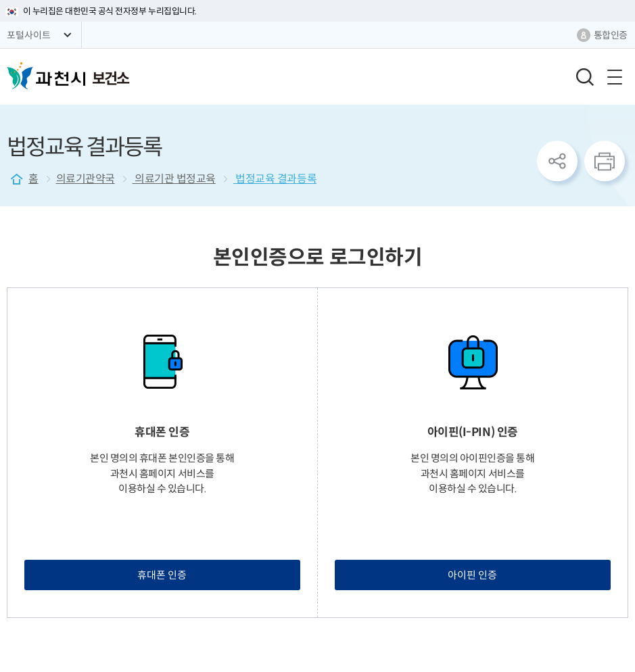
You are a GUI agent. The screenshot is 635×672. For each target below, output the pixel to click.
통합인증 (611, 35)
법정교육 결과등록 (275, 179)
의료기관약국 (86, 179)
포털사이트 (29, 35)
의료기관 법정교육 (174, 179)
